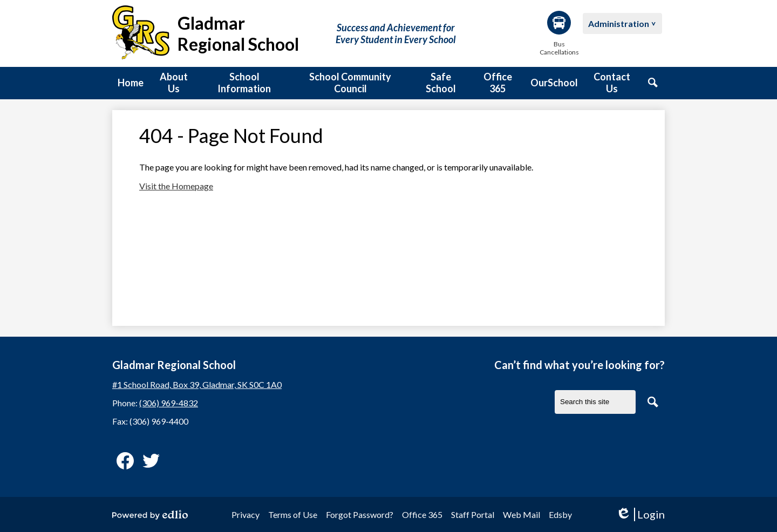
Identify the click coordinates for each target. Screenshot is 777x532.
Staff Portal (473, 514)
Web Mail (522, 514)
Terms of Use (293, 514)
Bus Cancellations (559, 33)
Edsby (560, 514)
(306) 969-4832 (169, 403)
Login (640, 514)
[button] (174, 83)
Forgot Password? (360, 514)
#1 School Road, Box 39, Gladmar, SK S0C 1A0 (197, 384)
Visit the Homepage (176, 186)
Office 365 (422, 514)
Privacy (246, 514)
